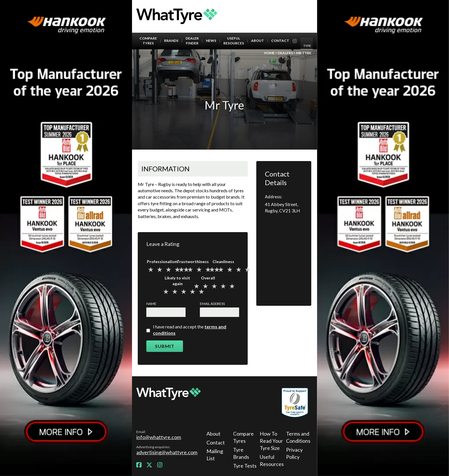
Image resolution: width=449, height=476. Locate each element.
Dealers (285, 53)
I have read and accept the (190, 330)
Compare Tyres (148, 41)
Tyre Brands (241, 453)
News (211, 41)
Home (269, 53)
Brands (171, 41)
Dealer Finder (192, 41)
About (258, 41)
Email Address (212, 304)
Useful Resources (234, 41)
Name (151, 304)
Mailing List (215, 455)
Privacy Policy (294, 453)
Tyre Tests (245, 466)
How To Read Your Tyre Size (271, 441)
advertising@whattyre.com (167, 452)
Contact (280, 41)
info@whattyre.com (159, 437)
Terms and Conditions (298, 437)
